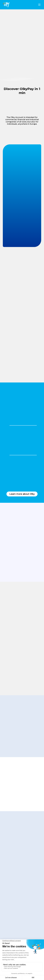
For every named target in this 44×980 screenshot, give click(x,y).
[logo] (6, 5)
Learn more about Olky (22, 494)
